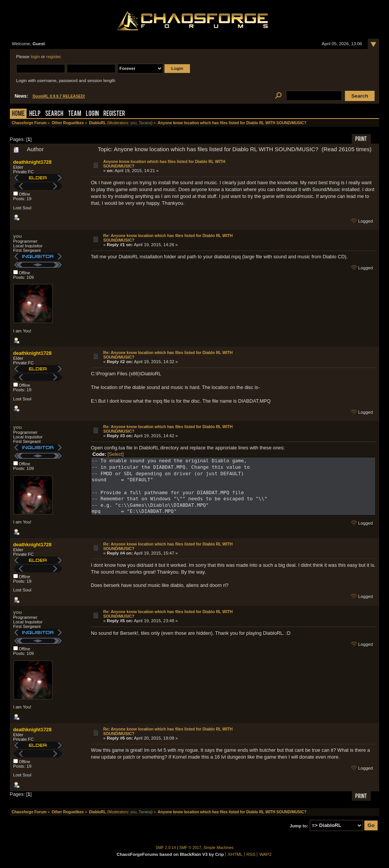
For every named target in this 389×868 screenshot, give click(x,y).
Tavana (145, 123)
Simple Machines (219, 848)
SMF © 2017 (190, 848)
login (35, 57)
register (54, 57)
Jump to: (299, 825)
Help (35, 114)
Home (18, 114)
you (134, 123)
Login (92, 114)
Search (54, 114)
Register (114, 114)
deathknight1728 (32, 162)
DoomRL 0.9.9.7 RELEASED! (59, 96)
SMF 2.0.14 (166, 848)
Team (75, 114)
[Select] (116, 454)
